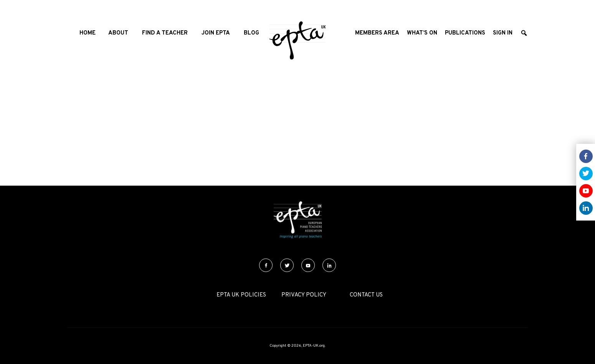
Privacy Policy (304, 295)
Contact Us (366, 295)
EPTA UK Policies (241, 295)
